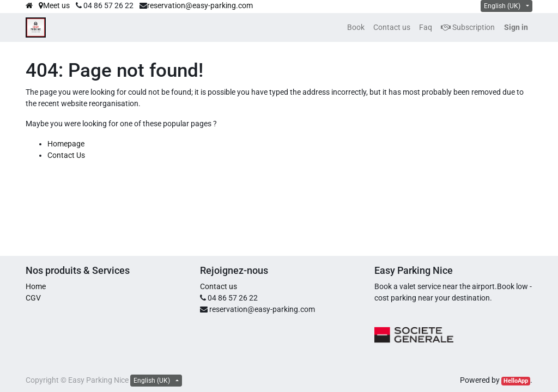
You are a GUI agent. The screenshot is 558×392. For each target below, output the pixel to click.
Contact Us (66, 155)
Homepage (66, 144)
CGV (33, 298)
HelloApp (516, 381)
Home (36, 286)
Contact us (219, 286)
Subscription (468, 27)
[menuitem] (356, 27)
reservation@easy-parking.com (200, 5)
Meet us (54, 5)
